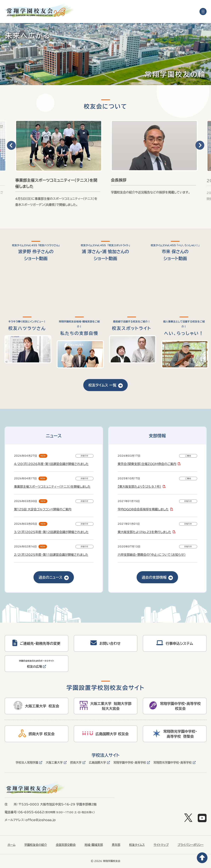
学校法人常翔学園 (27, 763)
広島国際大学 (97, 763)
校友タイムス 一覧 (106, 385)
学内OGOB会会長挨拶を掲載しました (143, 509)
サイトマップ (161, 845)
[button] (11, 146)
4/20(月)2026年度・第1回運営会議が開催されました (51, 464)
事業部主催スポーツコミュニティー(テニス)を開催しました (52, 487)
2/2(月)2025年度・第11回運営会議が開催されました (51, 555)
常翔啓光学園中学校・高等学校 (173, 763)
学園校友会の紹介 (36, 845)
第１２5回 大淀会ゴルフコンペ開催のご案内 (43, 509)
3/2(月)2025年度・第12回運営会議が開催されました (51, 532)
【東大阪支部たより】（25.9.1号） (139, 487)
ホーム (12, 845)
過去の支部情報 (157, 577)
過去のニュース (54, 577)
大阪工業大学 (54, 763)
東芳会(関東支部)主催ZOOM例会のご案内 (147, 464)
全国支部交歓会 (66, 845)
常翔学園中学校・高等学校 (130, 763)
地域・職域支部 (94, 845)
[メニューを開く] (203, 12)
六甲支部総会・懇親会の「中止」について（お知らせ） (152, 555)
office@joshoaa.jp (41, 820)
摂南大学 (76, 763)
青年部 (116, 845)
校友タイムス (137, 845)
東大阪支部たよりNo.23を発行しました (144, 532)
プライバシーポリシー (191, 845)
